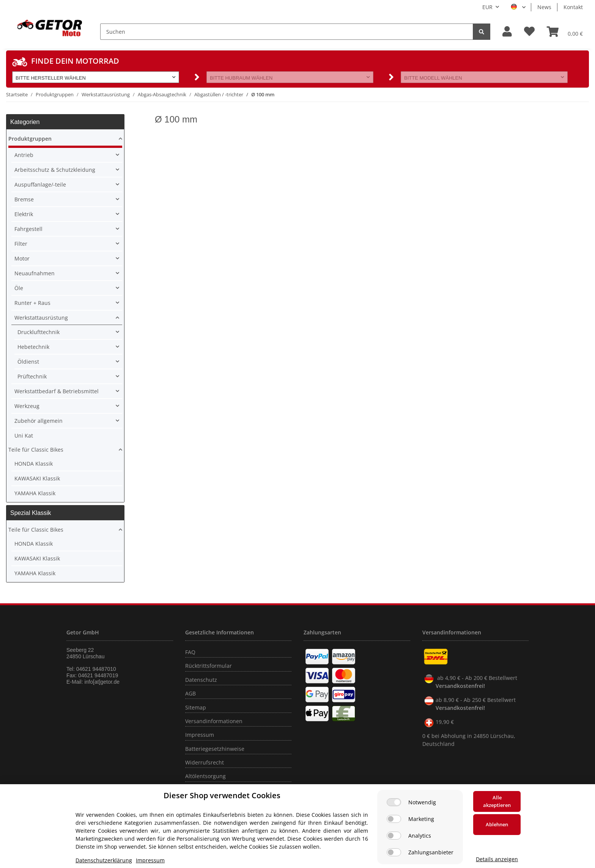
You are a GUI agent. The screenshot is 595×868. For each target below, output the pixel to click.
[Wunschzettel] (529, 32)
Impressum (200, 735)
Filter (21, 244)
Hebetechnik (33, 347)
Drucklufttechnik (39, 332)
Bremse (24, 199)
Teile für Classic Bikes (36, 450)
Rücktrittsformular (209, 666)
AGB (190, 693)
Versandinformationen (214, 721)
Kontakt (573, 7)
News (544, 7)
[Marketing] (394, 819)
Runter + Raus (32, 303)
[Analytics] (394, 836)
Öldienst (28, 362)
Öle (19, 288)
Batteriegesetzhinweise (215, 749)
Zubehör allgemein (39, 421)
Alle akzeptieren (497, 801)
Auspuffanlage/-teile (40, 184)
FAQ (190, 652)
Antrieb (24, 155)
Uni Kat (24, 436)
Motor (22, 258)
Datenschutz (201, 680)
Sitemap (196, 707)
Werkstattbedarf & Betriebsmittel (57, 391)
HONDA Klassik (34, 464)
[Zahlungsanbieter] (394, 852)
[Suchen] (287, 32)
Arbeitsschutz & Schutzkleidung (55, 170)
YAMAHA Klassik (35, 493)
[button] (507, 32)
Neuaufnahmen (35, 273)
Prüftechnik (32, 376)
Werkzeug (27, 406)
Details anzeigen (497, 859)
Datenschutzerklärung (104, 860)
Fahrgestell (28, 229)
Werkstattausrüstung (41, 318)
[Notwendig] (394, 802)
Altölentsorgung (205, 776)
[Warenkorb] (565, 31)
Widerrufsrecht (205, 762)
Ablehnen (497, 824)
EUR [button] (487, 7)
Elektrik (24, 214)
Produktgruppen (30, 139)
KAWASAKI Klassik (37, 478)
